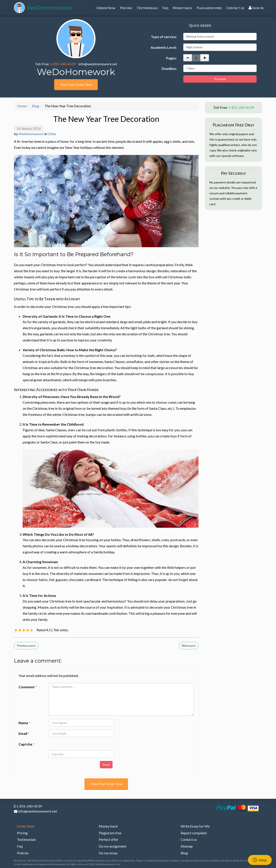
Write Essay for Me (195, 826)
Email (24, 733)
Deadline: (169, 68)
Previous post (26, 646)
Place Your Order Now (76, 85)
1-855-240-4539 (63, 64)
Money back (182, 8)
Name (24, 723)
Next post (189, 646)
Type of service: (164, 37)
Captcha (26, 744)
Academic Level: (164, 47)
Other (52, 134)
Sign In (256, 8)
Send (106, 765)
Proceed (220, 79)
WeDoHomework (50, 8)
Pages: (171, 58)
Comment (28, 687)
